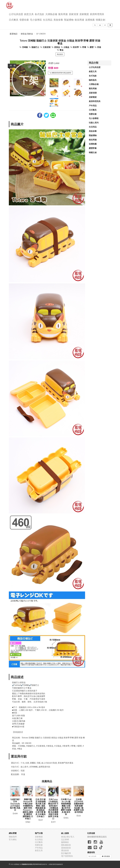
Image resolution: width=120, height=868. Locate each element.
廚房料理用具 (97, 14)
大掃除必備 (51, 14)
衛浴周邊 (79, 20)
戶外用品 (93, 106)
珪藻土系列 (94, 123)
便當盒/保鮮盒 (27, 34)
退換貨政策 (66, 848)
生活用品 (48, 20)
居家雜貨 (84, 14)
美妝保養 (58, 20)
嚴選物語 (14, 34)
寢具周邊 (63, 14)
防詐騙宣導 (66, 853)
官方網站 (13, 839)
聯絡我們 (13, 837)
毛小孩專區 (36, 20)
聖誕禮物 (69, 20)
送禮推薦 (90, 20)
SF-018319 (41, 34)
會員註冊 (65, 837)
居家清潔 (74, 14)
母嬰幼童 (24, 20)
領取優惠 (106, 856)
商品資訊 (60, 54)
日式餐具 (14, 20)
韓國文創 (100, 20)
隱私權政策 (66, 845)
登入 (72, 837)
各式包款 (39, 14)
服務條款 (65, 842)
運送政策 (65, 850)
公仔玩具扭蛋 (16, 14)
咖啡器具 (93, 80)
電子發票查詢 (67, 856)
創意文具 (29, 14)
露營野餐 (93, 148)
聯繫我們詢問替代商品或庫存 (61, 73)
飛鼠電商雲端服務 (55, 864)
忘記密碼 (65, 839)
